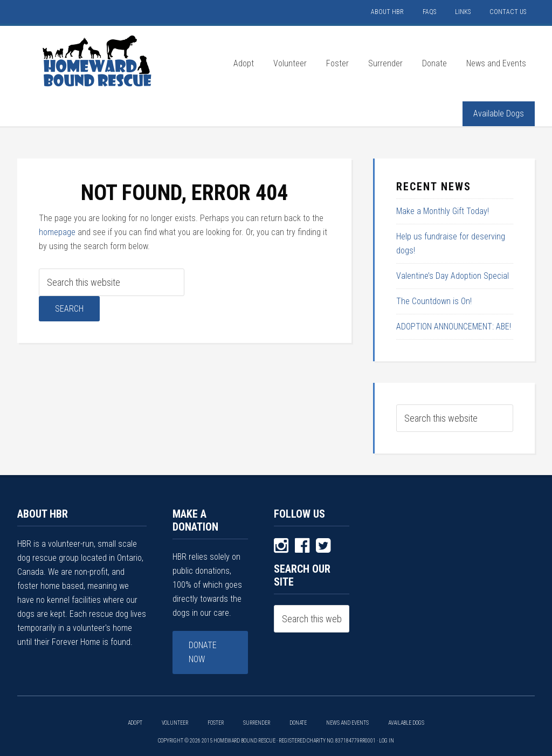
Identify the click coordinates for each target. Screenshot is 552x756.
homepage (57, 232)
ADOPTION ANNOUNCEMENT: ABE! (454, 327)
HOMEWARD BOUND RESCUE (98, 61)
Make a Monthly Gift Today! (443, 211)
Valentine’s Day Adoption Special (453, 276)
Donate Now (203, 652)
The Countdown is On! (434, 301)
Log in (387, 741)
